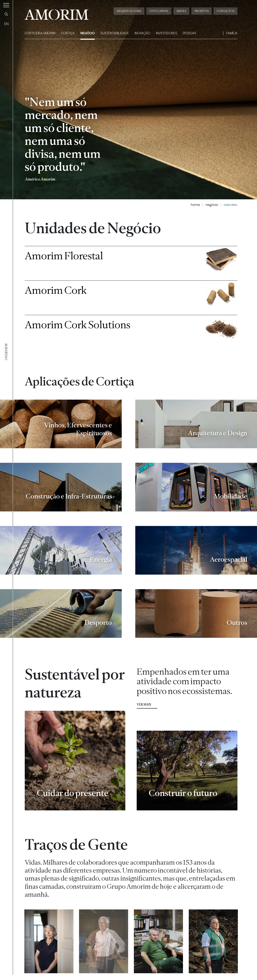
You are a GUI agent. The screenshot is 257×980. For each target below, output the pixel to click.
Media (181, 11)
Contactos (225, 11)
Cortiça (68, 33)
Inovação (142, 33)
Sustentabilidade (115, 33)
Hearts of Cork (129, 11)
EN (6, 24)
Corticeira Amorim (40, 33)
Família (232, 33)
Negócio (88, 33)
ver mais (144, 706)
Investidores (167, 33)
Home (195, 205)
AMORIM (56, 13)
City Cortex (159, 11)
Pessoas (189, 33)
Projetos (202, 11)
